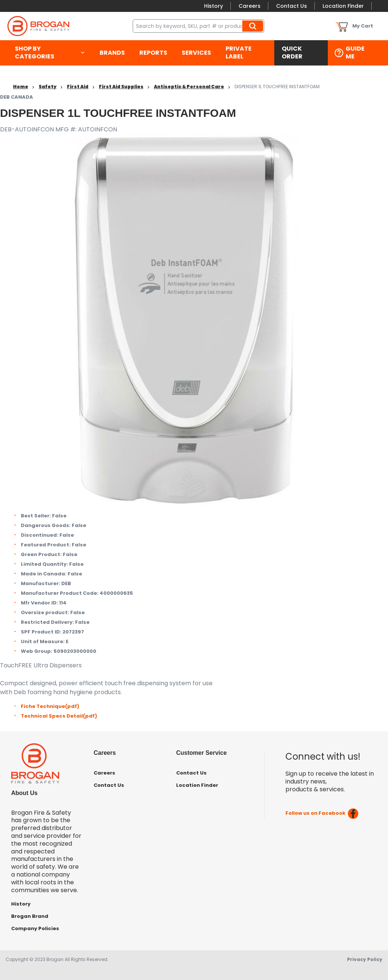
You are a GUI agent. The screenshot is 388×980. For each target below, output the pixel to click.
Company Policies (35, 928)
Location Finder (343, 6)
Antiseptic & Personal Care (189, 87)
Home (21, 87)
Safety (48, 87)
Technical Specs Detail (59, 716)
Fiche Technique (50, 706)
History (214, 6)
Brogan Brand (30, 916)
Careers (250, 6)
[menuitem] (50, 53)
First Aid (78, 87)
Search (254, 26)
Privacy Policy (365, 959)
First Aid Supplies (121, 87)
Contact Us (292, 6)
